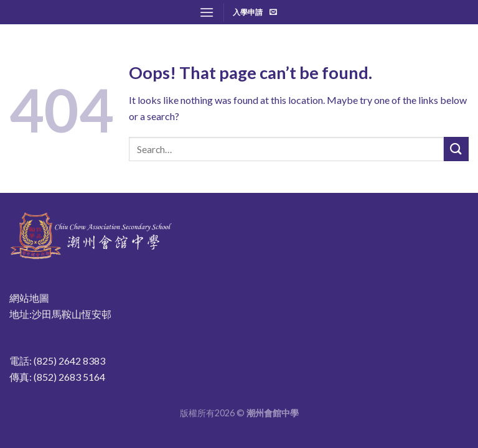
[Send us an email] (273, 12)
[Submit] (456, 149)
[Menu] (207, 12)
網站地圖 (29, 298)
